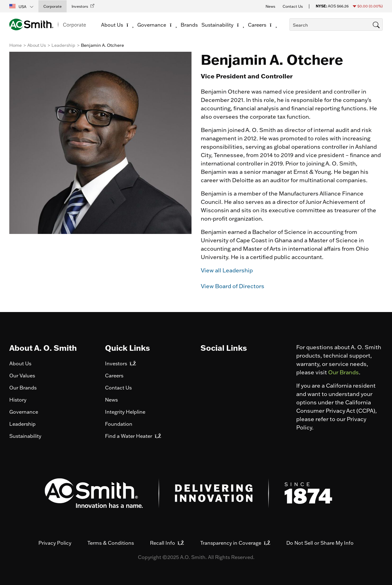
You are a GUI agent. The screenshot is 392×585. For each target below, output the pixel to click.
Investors (121, 363)
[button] (22, 6)
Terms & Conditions (111, 543)
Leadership (63, 45)
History (18, 400)
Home (15, 45)
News (111, 400)
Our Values (22, 376)
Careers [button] (262, 25)
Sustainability (25, 436)
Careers (114, 376)
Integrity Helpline (125, 412)
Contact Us (118, 388)
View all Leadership (227, 270)
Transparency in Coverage (235, 543)
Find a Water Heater (133, 436)
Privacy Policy (55, 543)
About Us (37, 45)
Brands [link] (189, 25)
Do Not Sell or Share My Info (320, 543)
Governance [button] (157, 25)
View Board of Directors (233, 286)
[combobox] (336, 24)
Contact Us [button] (293, 6)
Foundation (119, 424)
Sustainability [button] (223, 25)
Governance (24, 412)
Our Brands (23, 388)
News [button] (270, 6)
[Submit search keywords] (291, 36)
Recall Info (167, 543)
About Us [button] (117, 25)
